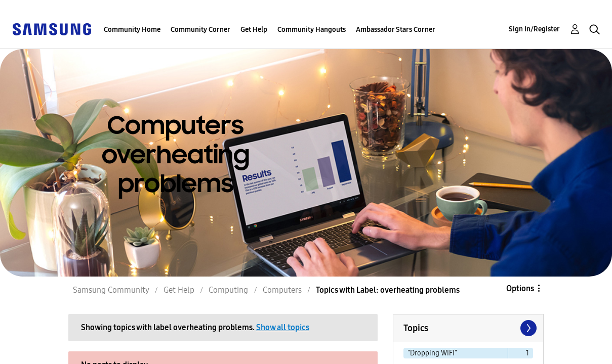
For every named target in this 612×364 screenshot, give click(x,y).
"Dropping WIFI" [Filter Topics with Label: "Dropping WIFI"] (432, 353)
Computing (228, 290)
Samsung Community (111, 290)
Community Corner (200, 30)
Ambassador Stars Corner (396, 30)
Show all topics (283, 327)
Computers (282, 290)
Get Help (254, 30)
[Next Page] (527, 328)
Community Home (132, 30)
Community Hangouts (312, 30)
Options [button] (520, 288)
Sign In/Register (534, 29)
